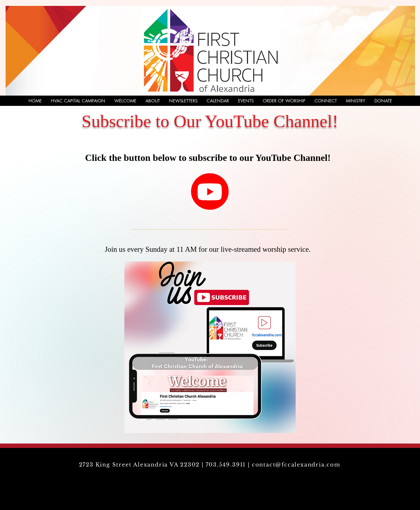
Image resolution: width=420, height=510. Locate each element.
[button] (326, 101)
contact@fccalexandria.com (296, 465)
